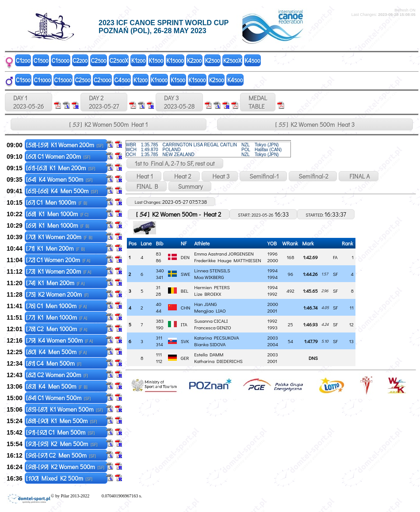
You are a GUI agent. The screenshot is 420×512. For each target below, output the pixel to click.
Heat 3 (220, 176)
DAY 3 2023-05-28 (179, 102)
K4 (252, 60)
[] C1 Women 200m (58, 156)
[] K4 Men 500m (56, 352)
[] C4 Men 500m (54, 363)
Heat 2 (181, 176)
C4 (122, 80)
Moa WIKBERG (209, 277)
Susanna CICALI (211, 321)
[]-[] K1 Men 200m (61, 168)
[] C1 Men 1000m (57, 202)
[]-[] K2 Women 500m (65, 467)
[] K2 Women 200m (57, 294)
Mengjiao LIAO (210, 311)
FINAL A (359, 176)
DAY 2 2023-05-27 (104, 102)
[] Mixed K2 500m (59, 478)
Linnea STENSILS (212, 270)
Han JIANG (205, 304)
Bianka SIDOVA (210, 344)
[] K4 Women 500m (59, 179)
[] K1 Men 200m (55, 248)
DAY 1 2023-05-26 (29, 102)
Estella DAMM (209, 354)
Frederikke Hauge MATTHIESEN (227, 260)
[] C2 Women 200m (57, 375)
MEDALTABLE (258, 102)
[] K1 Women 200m (59, 237)
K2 (195, 60)
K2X (232, 60)
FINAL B (146, 186)
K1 (138, 60)
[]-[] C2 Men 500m (61, 455)
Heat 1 (143, 176)
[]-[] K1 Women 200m (65, 145)
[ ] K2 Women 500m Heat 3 (315, 124)
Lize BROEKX (208, 294)
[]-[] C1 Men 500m (60, 432)
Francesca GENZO (212, 327)
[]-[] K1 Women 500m (65, 409)
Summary (190, 186)
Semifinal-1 (263, 176)
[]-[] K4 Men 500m (62, 191)
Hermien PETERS (212, 287)
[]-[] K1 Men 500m (62, 421)
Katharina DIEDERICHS (218, 361)
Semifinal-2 (313, 176)
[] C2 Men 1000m (57, 329)
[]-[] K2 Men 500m (62, 444)
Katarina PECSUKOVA (216, 338)
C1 (23, 60)
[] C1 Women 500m (58, 398)
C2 (80, 60)
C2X (119, 60)
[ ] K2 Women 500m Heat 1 (109, 124)
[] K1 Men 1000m (57, 214)
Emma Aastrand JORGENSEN (224, 254)
